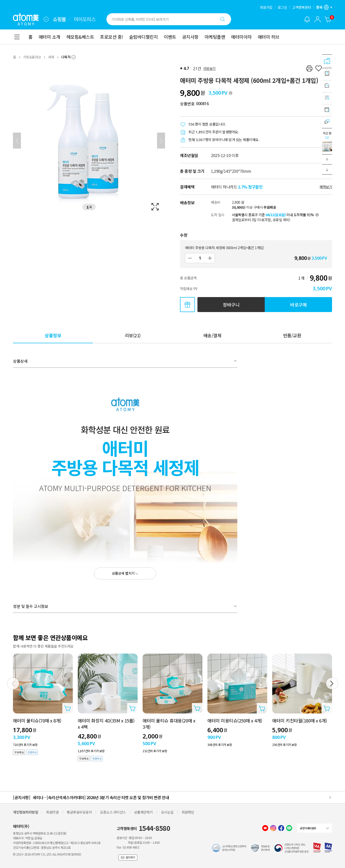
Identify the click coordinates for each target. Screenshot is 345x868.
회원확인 (188, 812)
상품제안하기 (143, 812)
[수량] (200, 258)
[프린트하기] (309, 68)
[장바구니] (328, 19)
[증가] (210, 258)
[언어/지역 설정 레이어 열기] (324, 7)
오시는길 (167, 812)
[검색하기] (223, 19)
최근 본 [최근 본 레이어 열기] (327, 135)
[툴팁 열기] (231, 93)
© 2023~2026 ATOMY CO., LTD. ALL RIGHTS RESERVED (47, 854)
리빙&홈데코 (32, 57)
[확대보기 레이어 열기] (89, 141)
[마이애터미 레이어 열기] (318, 19)
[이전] (17, 141)
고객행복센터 (302, 7)
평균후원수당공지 (79, 812)
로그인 (282, 7)
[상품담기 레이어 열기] (68, 708)
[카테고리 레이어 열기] (17, 37)
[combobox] (46, 19)
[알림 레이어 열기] (307, 19)
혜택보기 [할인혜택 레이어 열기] (326, 187)
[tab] (53, 335)
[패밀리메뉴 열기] (46, 19)
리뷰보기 (209, 68)
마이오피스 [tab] (85, 19)
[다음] (161, 141)
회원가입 (266, 7)
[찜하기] (319, 68)
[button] (327, 160)
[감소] (190, 258)
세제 (51, 57)
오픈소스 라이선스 (113, 812)
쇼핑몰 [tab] (59, 19)
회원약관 (52, 812)
